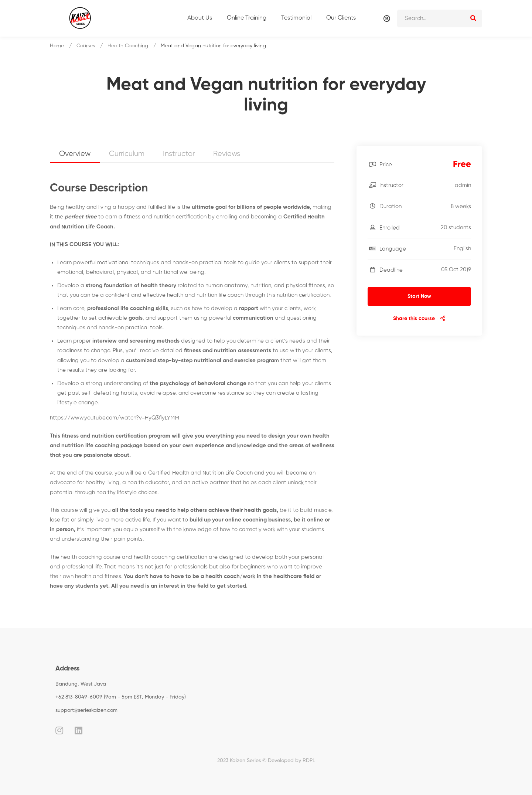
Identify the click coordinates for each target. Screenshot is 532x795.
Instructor (179, 154)
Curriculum (127, 154)
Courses (86, 46)
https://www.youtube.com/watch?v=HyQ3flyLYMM (115, 418)
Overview (75, 154)
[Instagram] (59, 730)
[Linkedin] (79, 730)
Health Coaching (128, 46)
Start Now (419, 296)
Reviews (227, 154)
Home (57, 46)
